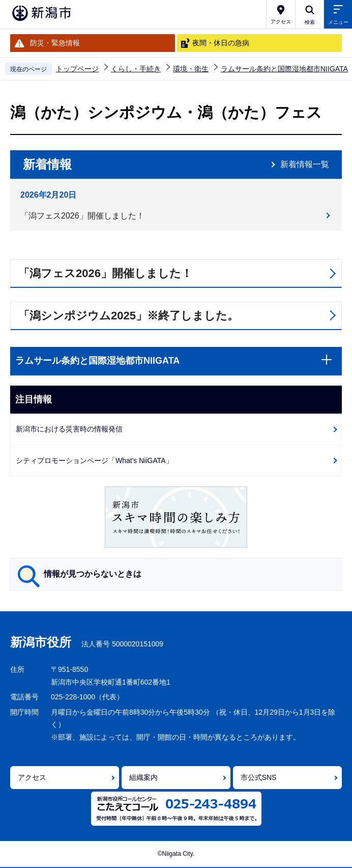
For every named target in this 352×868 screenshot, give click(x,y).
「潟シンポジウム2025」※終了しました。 (128, 316)
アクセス (32, 777)
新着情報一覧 (305, 164)
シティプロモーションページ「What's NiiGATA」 (94, 460)
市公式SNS (259, 777)
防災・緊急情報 (55, 43)
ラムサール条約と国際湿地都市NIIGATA (284, 69)
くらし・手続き (136, 69)
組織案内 (143, 777)
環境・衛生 (191, 69)
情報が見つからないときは (93, 574)
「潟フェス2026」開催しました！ (82, 216)
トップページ (77, 69)
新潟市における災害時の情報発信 (69, 429)
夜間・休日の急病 (221, 43)
